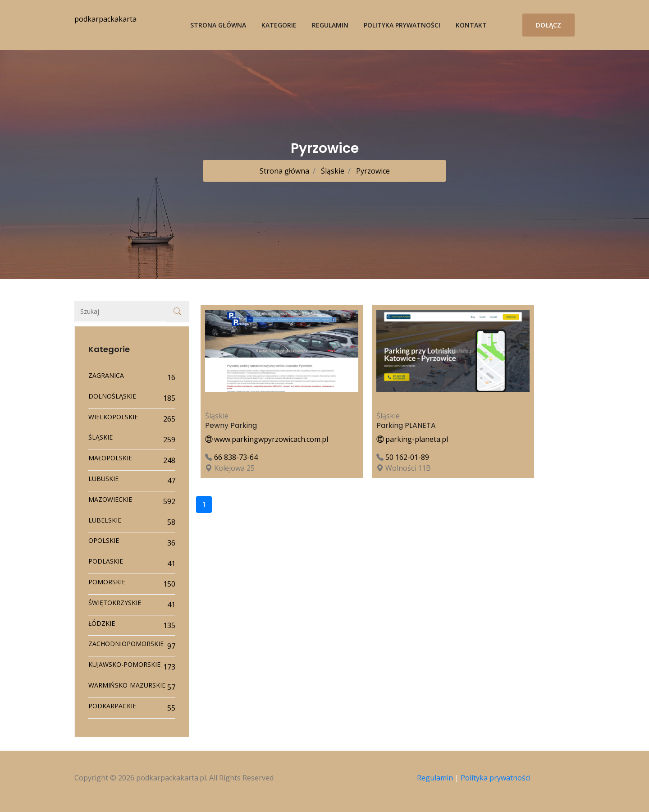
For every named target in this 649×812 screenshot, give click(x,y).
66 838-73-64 (236, 457)
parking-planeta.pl (412, 439)
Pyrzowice (372, 171)
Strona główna (218, 25)
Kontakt (471, 25)
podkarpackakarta (105, 19)
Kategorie (279, 25)
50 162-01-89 (407, 457)
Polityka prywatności (402, 25)
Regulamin (330, 25)
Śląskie (332, 171)
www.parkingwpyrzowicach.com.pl (267, 439)
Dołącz (548, 25)
